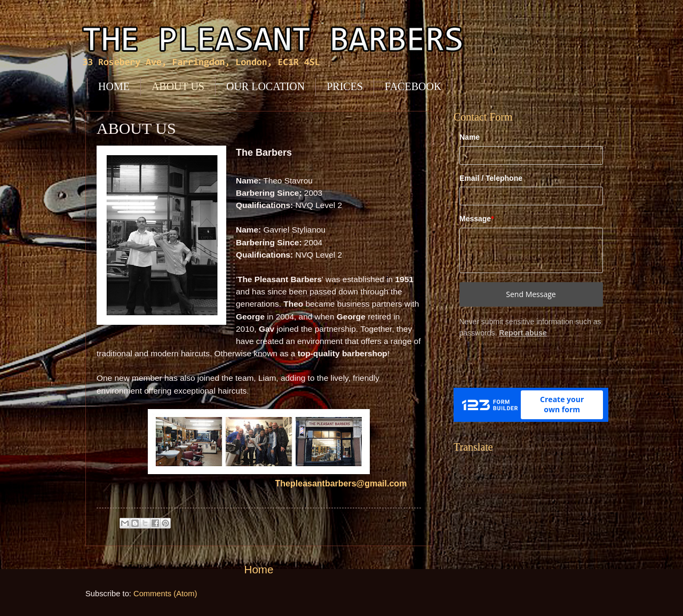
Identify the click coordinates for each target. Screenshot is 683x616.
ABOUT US (178, 86)
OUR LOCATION (265, 86)
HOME (114, 86)
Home (259, 569)
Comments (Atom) (165, 594)
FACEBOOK (413, 86)
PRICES (345, 86)
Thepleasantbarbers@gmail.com (346, 483)
